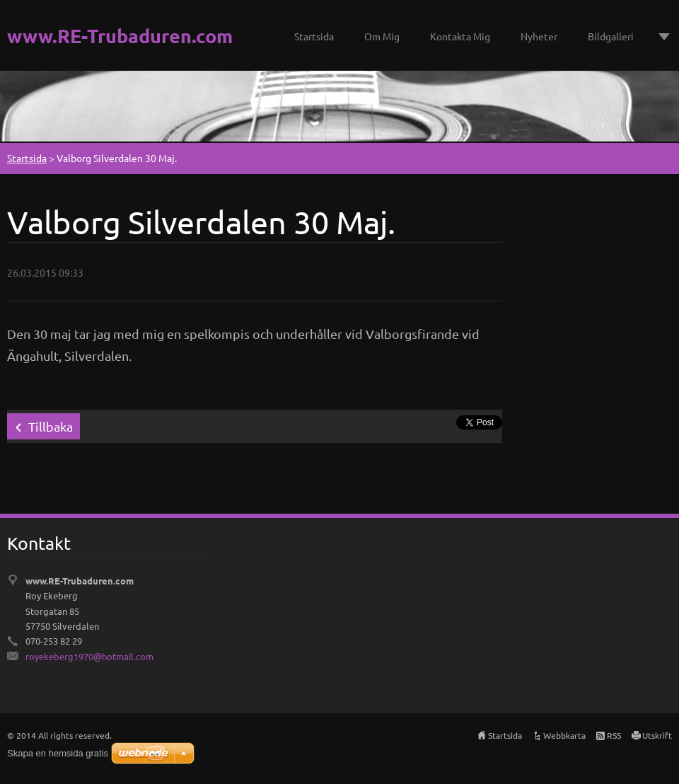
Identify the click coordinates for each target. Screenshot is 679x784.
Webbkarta (564, 735)
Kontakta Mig (460, 36)
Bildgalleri (611, 36)
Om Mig (382, 36)
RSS (614, 735)
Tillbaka (51, 426)
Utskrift (657, 735)
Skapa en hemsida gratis (58, 753)
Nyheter (539, 36)
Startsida (314, 36)
